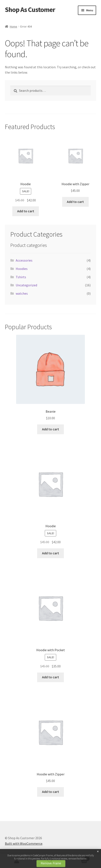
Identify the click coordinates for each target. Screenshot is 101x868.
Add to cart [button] (26, 211)
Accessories (24, 260)
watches (22, 293)
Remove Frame (51, 863)
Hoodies (22, 269)
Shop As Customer (30, 10)
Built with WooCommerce (24, 843)
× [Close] (98, 851)
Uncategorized (26, 285)
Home (13, 26)
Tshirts (21, 277)
